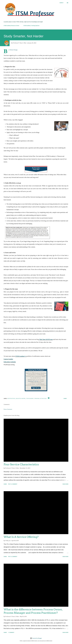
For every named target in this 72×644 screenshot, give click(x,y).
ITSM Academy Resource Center (11, 26)
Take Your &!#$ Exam (46, 339)
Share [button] (65, 398)
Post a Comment (8, 409)
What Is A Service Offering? (21, 537)
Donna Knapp (13, 50)
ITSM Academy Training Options (31, 26)
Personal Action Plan (40, 398)
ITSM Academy (30, 398)
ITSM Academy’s (21, 356)
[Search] (61, 3)
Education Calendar (10, 362)
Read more (65, 484)
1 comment (11, 632)
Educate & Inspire (21, 398)
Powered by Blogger (36, 638)
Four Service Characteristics (21, 464)
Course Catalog (8, 359)
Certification (11, 398)
